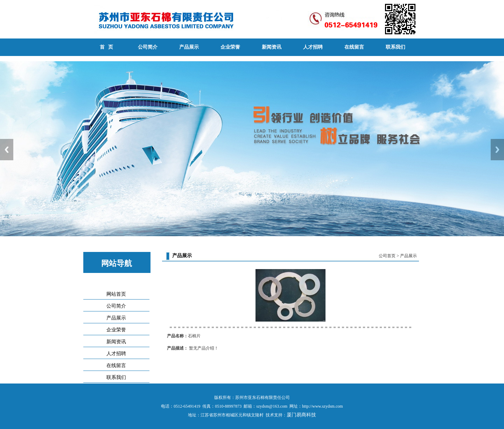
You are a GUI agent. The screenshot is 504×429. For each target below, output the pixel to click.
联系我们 (395, 47)
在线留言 (354, 47)
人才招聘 (313, 47)
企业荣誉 (230, 47)
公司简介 (148, 47)
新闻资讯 (272, 47)
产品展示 (189, 47)
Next (497, 150)
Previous (7, 150)
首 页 (107, 47)
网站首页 (116, 294)
